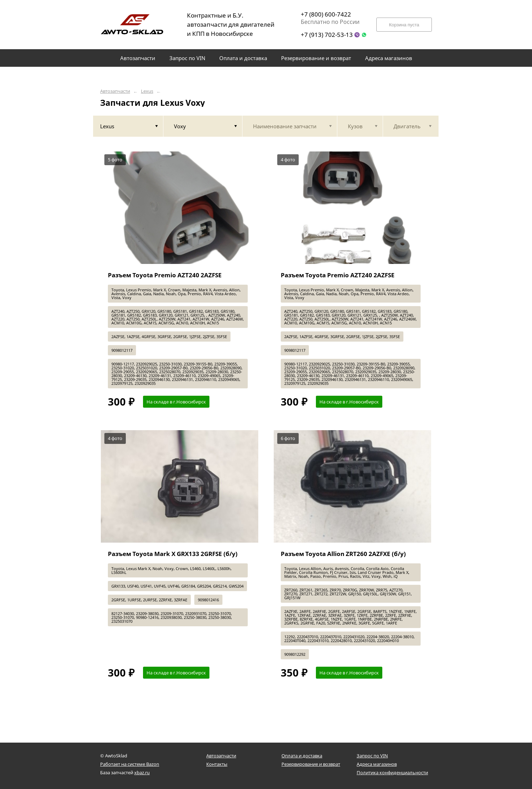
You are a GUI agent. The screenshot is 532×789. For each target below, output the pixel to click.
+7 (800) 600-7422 (326, 14)
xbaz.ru (142, 772)
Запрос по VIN (372, 756)
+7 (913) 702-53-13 (327, 35)
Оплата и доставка (302, 756)
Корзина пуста (404, 25)
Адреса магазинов (377, 764)
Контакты (217, 764)
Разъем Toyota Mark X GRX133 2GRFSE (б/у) (173, 554)
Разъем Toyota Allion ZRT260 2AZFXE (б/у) (343, 554)
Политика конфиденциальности (392, 772)
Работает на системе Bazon (130, 764)
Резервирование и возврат (311, 764)
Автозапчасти (115, 91)
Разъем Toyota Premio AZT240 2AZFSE (165, 275)
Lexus (147, 91)
